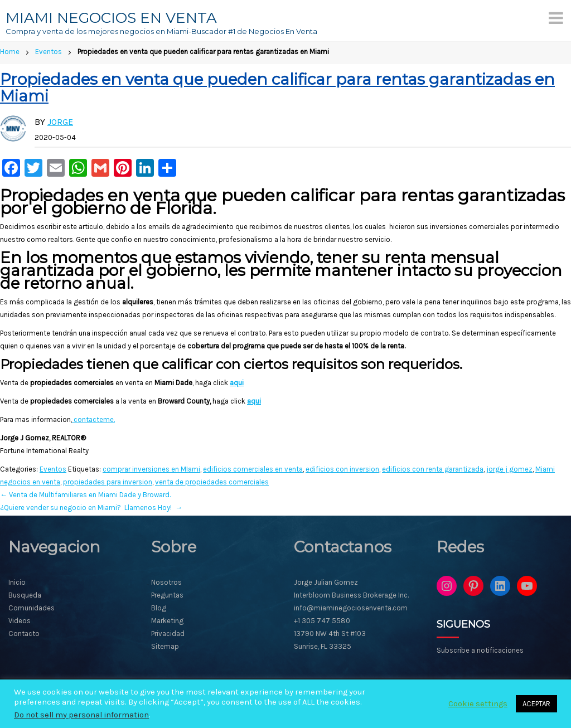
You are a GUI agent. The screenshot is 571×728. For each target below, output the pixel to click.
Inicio (17, 582)
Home (10, 52)
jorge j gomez (509, 469)
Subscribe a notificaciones (480, 650)
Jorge (60, 122)
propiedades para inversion (108, 482)
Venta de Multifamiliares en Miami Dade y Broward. (85, 495)
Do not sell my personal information (81, 715)
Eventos (49, 52)
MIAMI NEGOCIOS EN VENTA (111, 18)
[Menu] (556, 18)
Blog (159, 608)
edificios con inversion (342, 469)
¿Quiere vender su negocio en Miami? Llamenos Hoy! (91, 508)
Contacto (24, 634)
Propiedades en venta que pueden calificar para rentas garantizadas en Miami (277, 88)
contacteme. (93, 419)
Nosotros (166, 582)
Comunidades (32, 608)
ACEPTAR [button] (536, 704)
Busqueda (25, 595)
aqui (237, 383)
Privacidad (168, 634)
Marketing (167, 621)
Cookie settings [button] (478, 704)
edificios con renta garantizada (433, 469)
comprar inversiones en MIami (151, 469)
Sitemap (165, 646)
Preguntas (167, 595)
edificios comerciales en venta (253, 469)
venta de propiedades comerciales (212, 482)
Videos (20, 621)
